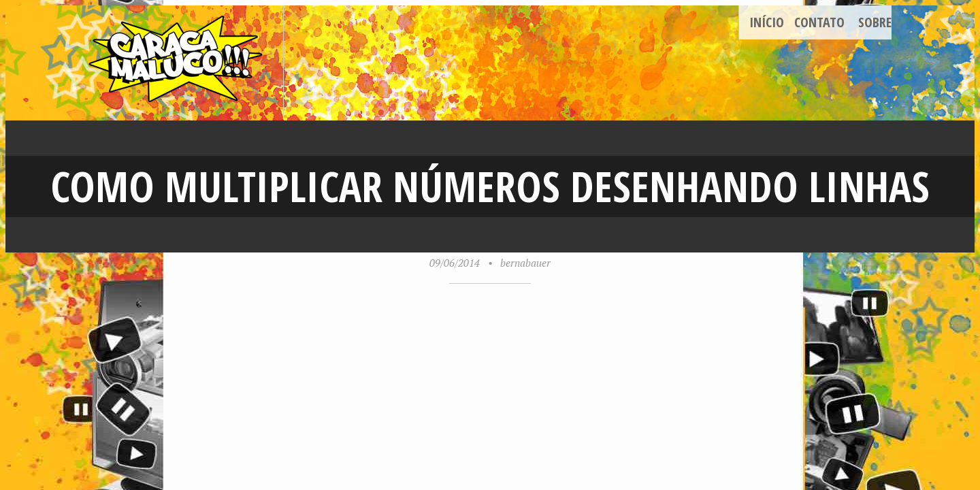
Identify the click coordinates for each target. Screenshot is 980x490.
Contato (819, 22)
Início (767, 22)
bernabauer (525, 263)
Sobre (875, 22)
